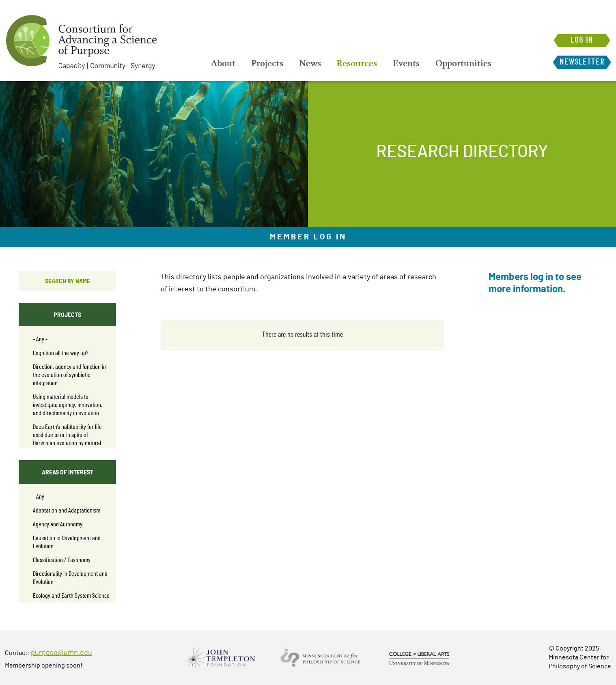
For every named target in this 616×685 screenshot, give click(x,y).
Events (411, 64)
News (312, 64)
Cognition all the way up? (61, 353)
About (223, 64)
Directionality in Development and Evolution (70, 578)
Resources (361, 64)
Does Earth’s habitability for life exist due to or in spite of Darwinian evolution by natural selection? (67, 439)
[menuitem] (223, 64)
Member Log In (308, 237)
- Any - (40, 339)
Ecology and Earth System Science (71, 596)
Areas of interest (68, 472)
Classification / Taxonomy (62, 560)
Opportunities (470, 64)
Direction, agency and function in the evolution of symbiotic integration (69, 375)
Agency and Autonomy (58, 524)
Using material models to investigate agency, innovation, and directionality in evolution (68, 405)
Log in (581, 40)
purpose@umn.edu (61, 653)
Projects (268, 64)
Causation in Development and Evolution (67, 542)
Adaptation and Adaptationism (67, 511)
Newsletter (581, 62)
